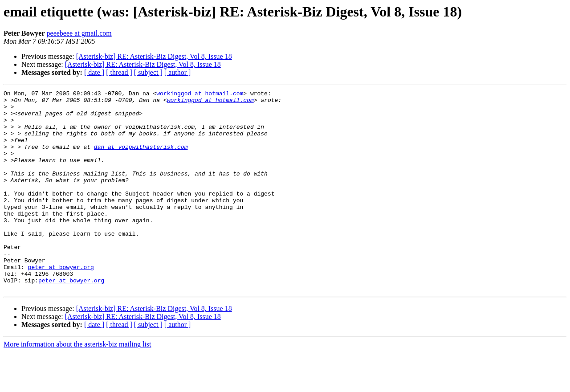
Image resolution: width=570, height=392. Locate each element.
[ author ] (178, 72)
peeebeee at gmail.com (79, 33)
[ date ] (94, 72)
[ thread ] (119, 72)
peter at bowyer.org (61, 303)
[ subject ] (148, 72)
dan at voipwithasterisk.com (141, 159)
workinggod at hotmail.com (200, 94)
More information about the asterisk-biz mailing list (77, 384)
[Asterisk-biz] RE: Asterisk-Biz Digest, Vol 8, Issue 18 (154, 56)
